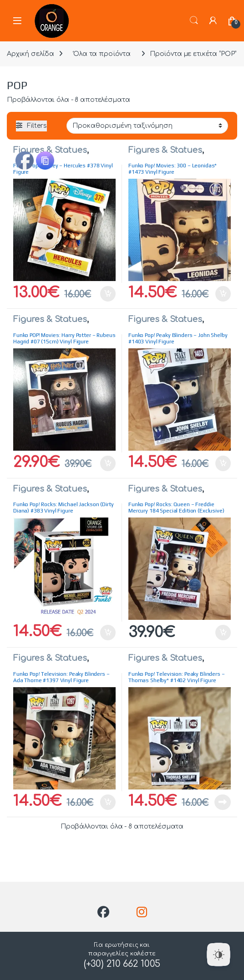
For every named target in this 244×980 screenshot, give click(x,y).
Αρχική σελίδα (30, 54)
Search (194, 20)
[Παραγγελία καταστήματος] (147, 126)
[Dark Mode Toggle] (219, 955)
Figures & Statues (50, 150)
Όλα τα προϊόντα (102, 54)
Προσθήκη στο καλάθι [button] (108, 294)
